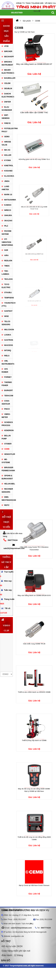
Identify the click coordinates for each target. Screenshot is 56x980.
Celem (7, 83)
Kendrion (8, 430)
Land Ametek (5, 188)
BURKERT (8, 390)
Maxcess (8, 345)
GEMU (7, 137)
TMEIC (7, 266)
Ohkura (8, 215)
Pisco (7, 409)
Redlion (8, 261)
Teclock (8, 279)
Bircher (8, 51)
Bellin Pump (6, 437)
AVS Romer (5, 371)
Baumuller (8, 78)
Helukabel (8, 484)
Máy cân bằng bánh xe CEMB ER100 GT (34, 64)
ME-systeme (6, 461)
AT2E (6, 46)
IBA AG (7, 150)
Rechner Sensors (7, 491)
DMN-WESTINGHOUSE (7, 499)
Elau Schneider (7, 109)
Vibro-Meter (6, 416)
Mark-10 (8, 195)
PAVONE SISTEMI (7, 233)
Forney (8, 377)
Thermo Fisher (7, 384)
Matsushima (8, 200)
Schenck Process (7, 424)
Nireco (8, 210)
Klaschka (8, 176)
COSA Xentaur (6, 402)
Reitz (7, 505)
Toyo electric (6, 286)
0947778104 (13, 540)
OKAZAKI (8, 221)
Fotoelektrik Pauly (7, 130)
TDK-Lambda (5, 273)
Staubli (8, 293)
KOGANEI (8, 171)
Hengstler (8, 454)
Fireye (7, 123)
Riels (7, 356)
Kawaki (8, 205)
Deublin (8, 89)
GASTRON (8, 340)
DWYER (8, 102)
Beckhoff (8, 57)
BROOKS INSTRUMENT (7, 63)
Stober (8, 444)
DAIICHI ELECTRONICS (7, 95)
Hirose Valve (6, 143)
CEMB (7, 449)
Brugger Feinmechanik (7, 469)
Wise (7, 316)
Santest (8, 311)
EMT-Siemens (6, 117)
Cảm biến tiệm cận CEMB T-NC (34, 113)
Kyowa (8, 160)
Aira (6, 255)
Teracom (8, 396)
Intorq (8, 350)
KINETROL (8, 166)
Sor (6, 250)
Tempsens (8, 298)
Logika (8, 335)
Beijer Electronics (7, 72)
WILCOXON (8, 330)
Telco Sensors (6, 323)
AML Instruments (7, 362)
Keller (8, 155)
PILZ (6, 226)
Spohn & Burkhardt (7, 477)
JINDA (7, 181)
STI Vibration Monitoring (7, 242)
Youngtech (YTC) (7, 304)
